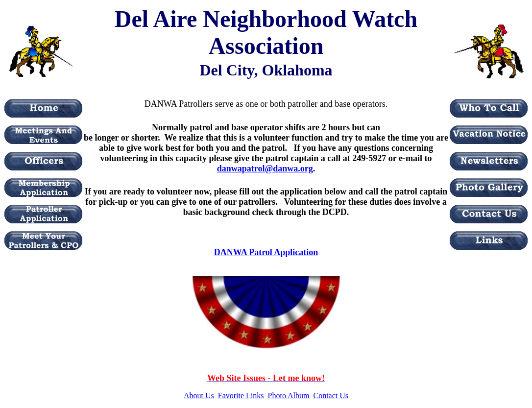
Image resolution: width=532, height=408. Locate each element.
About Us (199, 396)
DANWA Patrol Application (266, 252)
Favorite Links (241, 396)
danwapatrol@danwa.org (265, 168)
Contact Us (331, 396)
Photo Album (289, 396)
